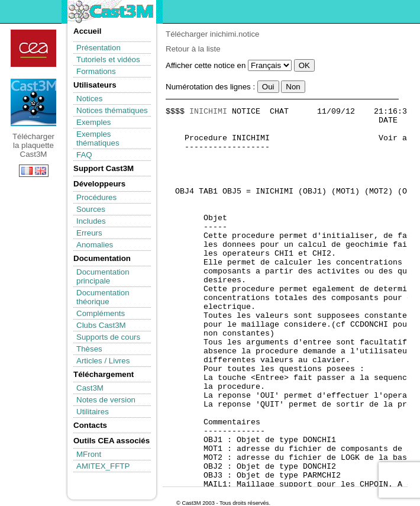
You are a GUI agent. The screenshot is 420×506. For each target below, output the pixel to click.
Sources (91, 209)
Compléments (101, 313)
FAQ (84, 155)
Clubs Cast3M (101, 325)
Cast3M (90, 388)
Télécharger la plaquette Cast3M (33, 102)
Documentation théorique (103, 297)
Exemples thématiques (98, 138)
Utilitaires (93, 412)
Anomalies (95, 245)
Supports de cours (108, 337)
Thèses (89, 349)
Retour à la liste (193, 49)
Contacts (90, 425)
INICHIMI (208, 112)
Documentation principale (103, 276)
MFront (89, 454)
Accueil (87, 31)
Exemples (94, 122)
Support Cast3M (104, 168)
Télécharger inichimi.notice (213, 34)
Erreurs (89, 233)
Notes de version (106, 400)
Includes (91, 221)
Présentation (98, 48)
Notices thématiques (112, 110)
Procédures (96, 197)
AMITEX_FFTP (103, 466)
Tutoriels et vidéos (108, 59)
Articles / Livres (103, 361)
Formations (96, 71)
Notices (89, 99)
